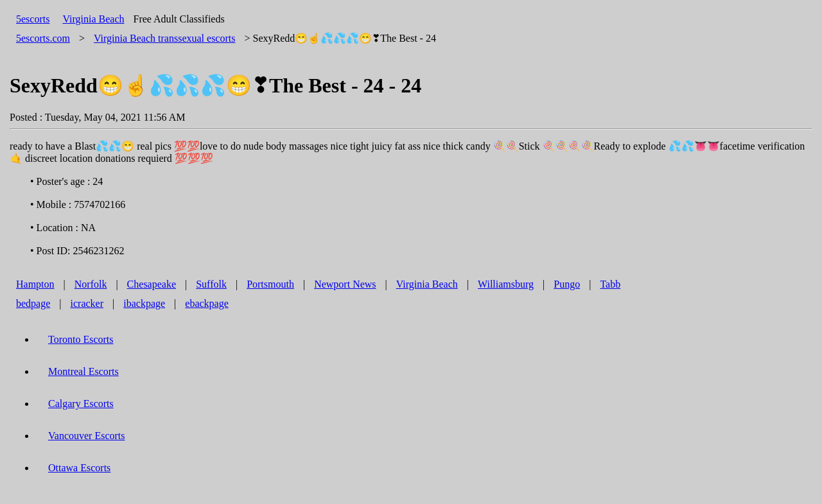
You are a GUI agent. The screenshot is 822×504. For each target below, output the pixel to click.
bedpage (33, 303)
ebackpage (207, 303)
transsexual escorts (164, 38)
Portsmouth (270, 284)
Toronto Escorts (81, 339)
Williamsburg (506, 284)
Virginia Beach (93, 19)
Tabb (610, 284)
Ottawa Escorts (79, 468)
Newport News (345, 284)
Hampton (35, 284)
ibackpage (144, 303)
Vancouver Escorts (87, 436)
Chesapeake (152, 284)
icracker (87, 303)
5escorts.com (43, 38)
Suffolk (211, 284)
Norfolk (91, 284)
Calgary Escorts (81, 404)
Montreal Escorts (83, 371)
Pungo (567, 284)
